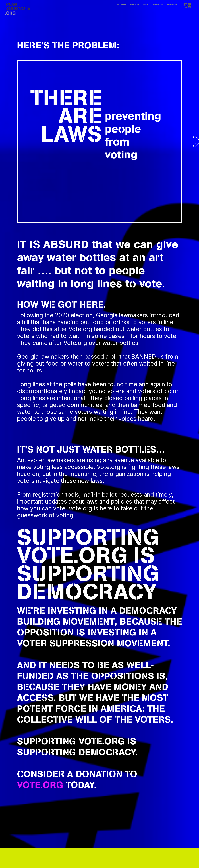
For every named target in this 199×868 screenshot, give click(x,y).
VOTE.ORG (72, 555)
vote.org (40, 785)
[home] (18, 9)
